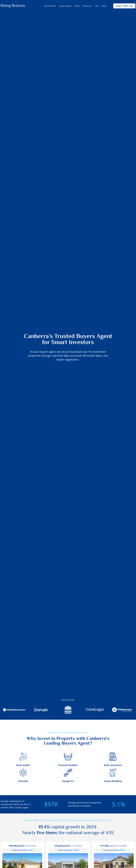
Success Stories (65, 6)
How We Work (50, 6)
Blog (104, 6)
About (77, 6)
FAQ (97, 6)
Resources (88, 6)
